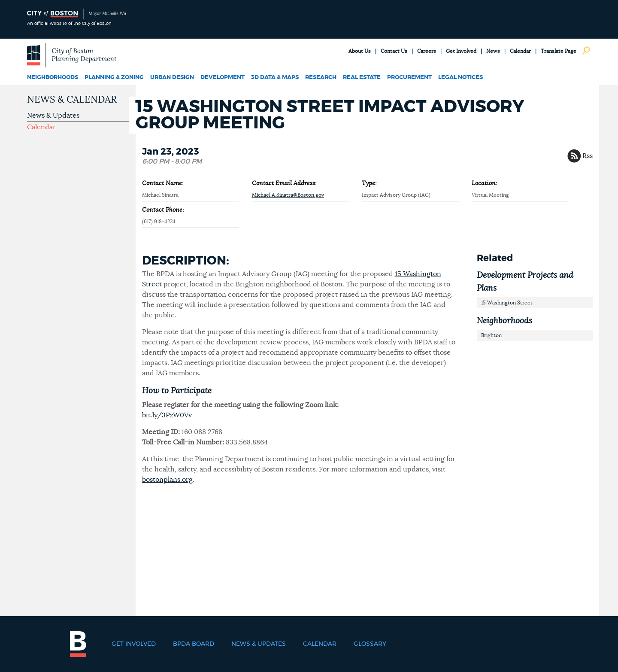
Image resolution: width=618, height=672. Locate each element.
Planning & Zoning (114, 78)
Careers (427, 51)
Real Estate (362, 78)
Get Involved (461, 51)
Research (321, 78)
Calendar (520, 51)
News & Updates (53, 116)
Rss (588, 156)
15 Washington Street (507, 303)
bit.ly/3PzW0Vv (167, 415)
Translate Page (559, 51)
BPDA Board (194, 644)
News (493, 51)
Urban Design (172, 78)
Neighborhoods (53, 78)
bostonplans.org (167, 480)
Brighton (491, 335)
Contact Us (394, 51)
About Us (360, 51)
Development (223, 78)
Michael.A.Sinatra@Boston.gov (288, 195)
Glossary (370, 644)
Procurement (409, 78)
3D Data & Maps (275, 78)
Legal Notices (460, 78)
